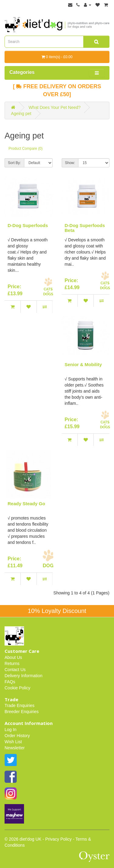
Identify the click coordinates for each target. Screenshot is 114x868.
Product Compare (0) (26, 149)
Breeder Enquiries (22, 712)
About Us (13, 657)
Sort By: (14, 163)
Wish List (13, 742)
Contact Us (15, 670)
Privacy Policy (59, 839)
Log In (10, 730)
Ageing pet (21, 114)
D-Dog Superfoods (28, 225)
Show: (70, 163)
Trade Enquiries (19, 705)
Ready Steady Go (26, 504)
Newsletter (15, 748)
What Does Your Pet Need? (55, 107)
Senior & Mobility (83, 364)
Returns (12, 663)
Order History (17, 736)
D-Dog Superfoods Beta (85, 228)
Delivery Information (24, 676)
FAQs (10, 682)
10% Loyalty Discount (57, 611)
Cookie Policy (17, 688)
